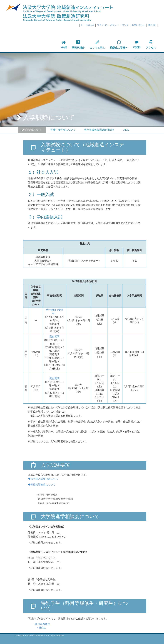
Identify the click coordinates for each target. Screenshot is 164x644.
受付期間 (54, 337)
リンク (125, 25)
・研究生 (37, 628)
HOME (64, 45)
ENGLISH (152, 25)
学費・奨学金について (63, 130)
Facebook (90, 25)
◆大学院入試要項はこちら (43, 479)
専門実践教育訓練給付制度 (99, 130)
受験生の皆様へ (119, 45)
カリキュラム (97, 45)
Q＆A (126, 130)
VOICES (137, 45)
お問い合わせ (138, 25)
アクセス (151, 45)
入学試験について (32, 130)
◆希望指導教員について (42, 485)
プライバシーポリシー (108, 25)
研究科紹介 (78, 45)
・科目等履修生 (41, 624)
